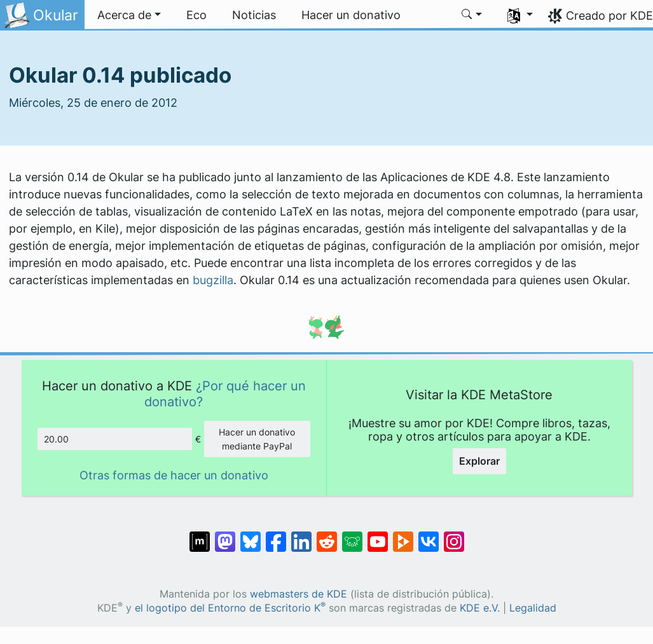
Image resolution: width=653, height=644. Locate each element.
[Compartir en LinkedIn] (301, 535)
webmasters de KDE (299, 594)
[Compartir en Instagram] (454, 535)
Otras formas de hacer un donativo (174, 475)
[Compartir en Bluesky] (251, 535)
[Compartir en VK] (429, 535)
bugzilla (213, 280)
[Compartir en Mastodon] (225, 535)
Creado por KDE (609, 16)
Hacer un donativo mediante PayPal (257, 439)
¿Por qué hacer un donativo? (225, 393)
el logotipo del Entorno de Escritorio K (230, 608)
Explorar (479, 461)
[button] (129, 15)
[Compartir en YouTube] (378, 535)
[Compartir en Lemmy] (352, 535)
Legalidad (533, 608)
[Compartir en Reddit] (327, 535)
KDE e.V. (480, 608)
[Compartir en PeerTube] (403, 535)
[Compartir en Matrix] (200, 535)
